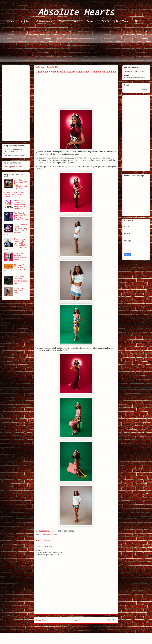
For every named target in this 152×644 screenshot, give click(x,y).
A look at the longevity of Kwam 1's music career (20, 257)
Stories (91, 21)
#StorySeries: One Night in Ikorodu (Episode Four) (20, 280)
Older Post (112, 620)
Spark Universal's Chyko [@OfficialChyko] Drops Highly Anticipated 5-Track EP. (16, 230)
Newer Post (40, 620)
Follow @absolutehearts (13, 167)
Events (63, 21)
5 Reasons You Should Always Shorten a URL (20, 267)
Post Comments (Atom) (81, 627)
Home (11, 21)
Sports (105, 21)
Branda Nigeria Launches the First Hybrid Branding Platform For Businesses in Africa (16, 244)
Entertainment (44, 21)
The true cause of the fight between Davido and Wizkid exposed (14, 194)
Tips (137, 21)
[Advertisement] (77, 45)
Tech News (122, 21)
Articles (25, 21)
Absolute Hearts (76, 12)
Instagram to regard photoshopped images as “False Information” (20, 205)
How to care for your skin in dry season (20, 290)
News (77, 21)
